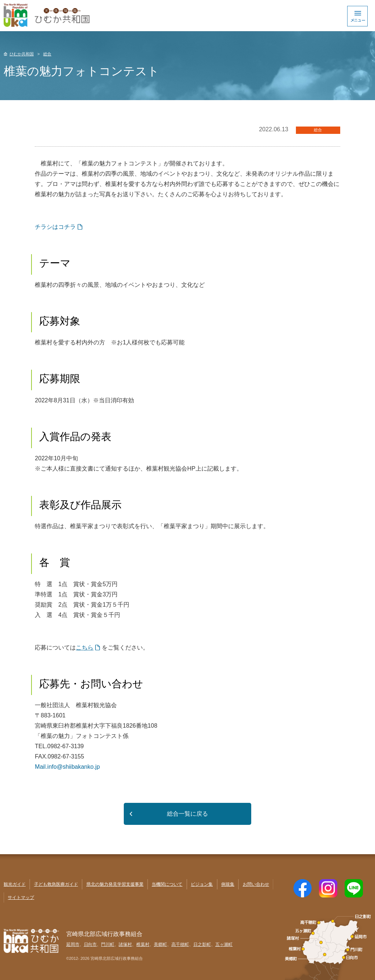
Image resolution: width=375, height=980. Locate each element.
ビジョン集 (202, 884)
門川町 (108, 944)
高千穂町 (180, 944)
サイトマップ (21, 897)
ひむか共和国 (22, 54)
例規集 (228, 884)
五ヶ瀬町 (224, 944)
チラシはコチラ (55, 227)
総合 (47, 54)
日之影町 (202, 944)
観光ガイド (15, 884)
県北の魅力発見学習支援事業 (115, 884)
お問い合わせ (256, 884)
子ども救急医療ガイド (56, 884)
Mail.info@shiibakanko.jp (67, 767)
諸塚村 (125, 944)
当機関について (167, 884)
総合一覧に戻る (187, 814)
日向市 (90, 944)
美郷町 (160, 944)
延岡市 (73, 944)
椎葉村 (143, 944)
